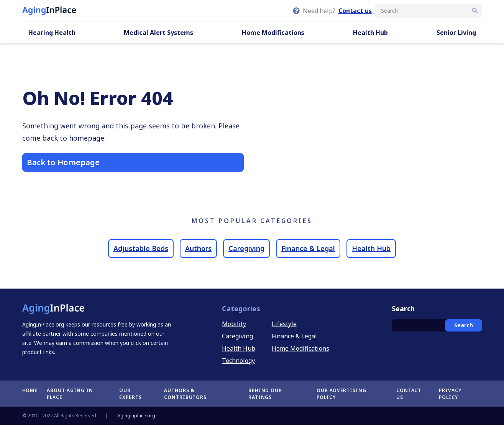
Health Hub (370, 33)
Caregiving (246, 248)
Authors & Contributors (186, 394)
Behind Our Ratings (265, 394)
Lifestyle (284, 324)
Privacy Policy (450, 394)
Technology (238, 361)
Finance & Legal (308, 248)
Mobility (234, 324)
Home (30, 390)
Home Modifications (273, 33)
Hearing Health (52, 33)
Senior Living (456, 33)
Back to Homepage (63, 162)
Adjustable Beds (141, 248)
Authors (198, 248)
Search (464, 325)
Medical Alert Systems (158, 33)
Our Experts (131, 394)
